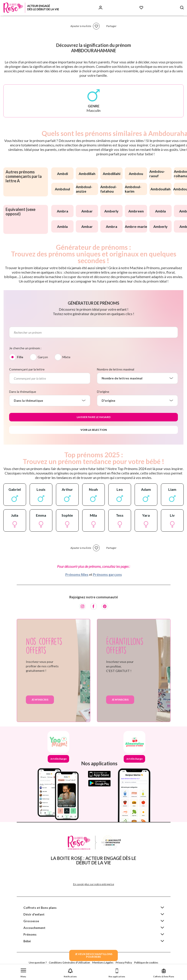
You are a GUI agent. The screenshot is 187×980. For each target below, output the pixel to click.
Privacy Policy (124, 962)
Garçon (43, 357)
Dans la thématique (23, 392)
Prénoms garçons (107, 574)
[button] (23, 972)
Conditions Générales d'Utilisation (69, 962)
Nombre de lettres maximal (116, 369)
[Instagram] (82, 606)
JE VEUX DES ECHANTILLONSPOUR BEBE (94, 955)
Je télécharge (58, 759)
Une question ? (38, 962)
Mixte (66, 357)
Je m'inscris (40, 700)
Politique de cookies (146, 962)
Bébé (27, 941)
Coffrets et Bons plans (40, 908)
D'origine (103, 392)
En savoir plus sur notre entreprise (94, 884)
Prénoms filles (77, 574)
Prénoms (30, 934)
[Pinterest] (105, 606)
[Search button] (182, 8)
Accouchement (34, 928)
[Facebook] (94, 606)
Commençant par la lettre (27, 369)
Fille (20, 357)
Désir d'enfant (34, 914)
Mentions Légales (103, 962)
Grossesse (31, 921)
